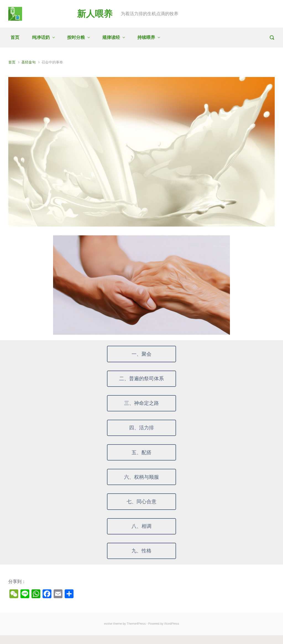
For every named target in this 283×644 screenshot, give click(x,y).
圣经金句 (28, 62)
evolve (108, 624)
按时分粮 (76, 37)
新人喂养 (95, 14)
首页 (15, 37)
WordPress (172, 624)
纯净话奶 (41, 37)
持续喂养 (146, 37)
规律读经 (111, 37)
